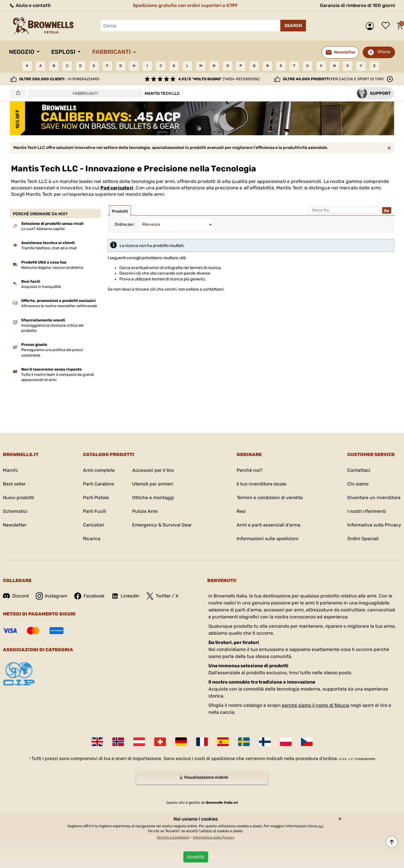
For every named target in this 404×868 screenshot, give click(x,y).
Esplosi (63, 52)
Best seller (14, 484)
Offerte (384, 52)
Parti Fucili (94, 511)
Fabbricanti (111, 52)
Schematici (15, 511)
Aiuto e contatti (30, 5)
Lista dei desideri (387, 26)
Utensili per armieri (153, 484)
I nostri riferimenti (367, 511)
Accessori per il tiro (153, 470)
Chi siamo (358, 484)
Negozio (22, 52)
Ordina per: (125, 224)
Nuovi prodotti (18, 498)
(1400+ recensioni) (219, 79)
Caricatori (94, 525)
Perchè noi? (250, 470)
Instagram (52, 596)
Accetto (196, 857)
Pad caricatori (117, 188)
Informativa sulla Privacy (374, 525)
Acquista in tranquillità (41, 287)
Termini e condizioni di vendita (270, 498)
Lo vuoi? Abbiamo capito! (43, 229)
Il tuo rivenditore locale (262, 484)
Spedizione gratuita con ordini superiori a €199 (185, 5)
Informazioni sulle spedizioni (267, 539)
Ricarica (92, 539)
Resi (241, 511)
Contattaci (359, 470)
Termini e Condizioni (173, 837)
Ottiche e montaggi (153, 498)
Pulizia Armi (145, 511)
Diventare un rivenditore (374, 498)
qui (321, 826)
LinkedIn (125, 596)
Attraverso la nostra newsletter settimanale (59, 306)
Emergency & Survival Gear (162, 525)
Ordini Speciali (363, 539)
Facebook (89, 596)
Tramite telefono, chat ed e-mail (49, 248)
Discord (16, 596)
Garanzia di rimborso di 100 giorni (357, 5)
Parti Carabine (99, 484)
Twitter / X (162, 596)
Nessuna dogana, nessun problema (52, 267)
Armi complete (99, 470)
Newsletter (15, 525)
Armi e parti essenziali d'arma (269, 525)
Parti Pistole (96, 498)
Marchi (10, 470)
